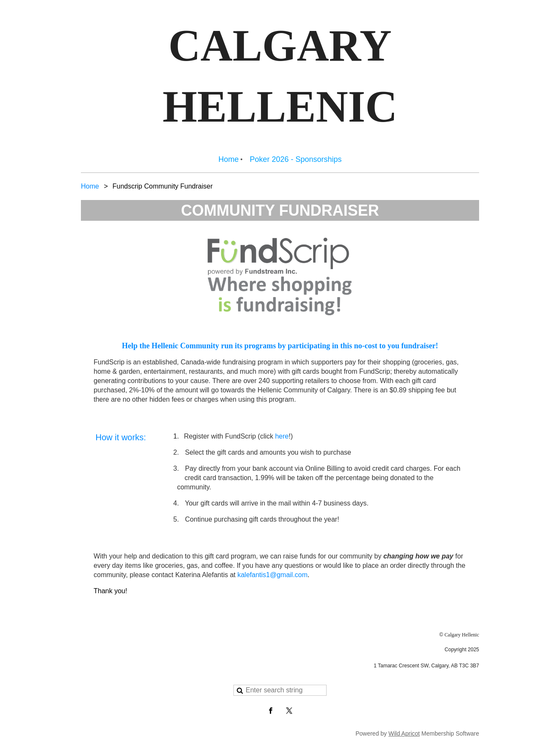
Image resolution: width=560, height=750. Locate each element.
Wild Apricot (404, 733)
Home (90, 186)
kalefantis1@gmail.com (272, 575)
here (282, 436)
